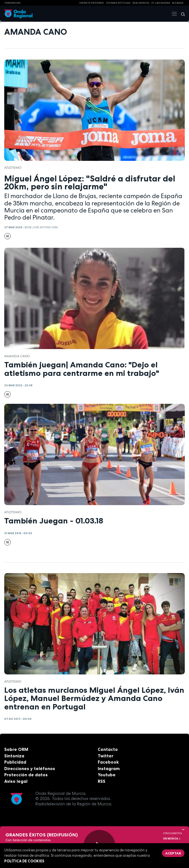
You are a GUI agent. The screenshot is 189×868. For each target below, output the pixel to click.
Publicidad (15, 762)
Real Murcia (141, 3)
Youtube (107, 775)
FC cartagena (161, 3)
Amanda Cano (17, 356)
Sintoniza (14, 756)
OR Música (172, 839)
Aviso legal (16, 781)
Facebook (108, 762)
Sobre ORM (16, 749)
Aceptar (173, 853)
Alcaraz (178, 3)
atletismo (13, 168)
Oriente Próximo (92, 3)
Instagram (109, 769)
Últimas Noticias (118, 3)
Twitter (106, 756)
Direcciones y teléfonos (30, 769)
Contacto (108, 749)
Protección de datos (26, 775)
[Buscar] (181, 14)
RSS (102, 781)
